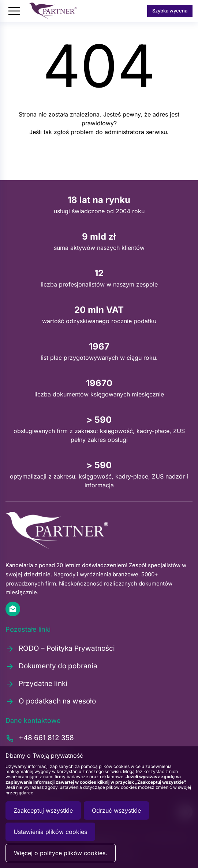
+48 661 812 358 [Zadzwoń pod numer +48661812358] (40, 738)
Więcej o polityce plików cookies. (61, 853)
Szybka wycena (170, 11)
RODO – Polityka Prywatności (60, 649)
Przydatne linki (36, 684)
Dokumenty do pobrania (51, 666)
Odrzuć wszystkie (116, 810)
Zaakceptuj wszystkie (43, 810)
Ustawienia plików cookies (50, 832)
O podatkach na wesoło (51, 701)
